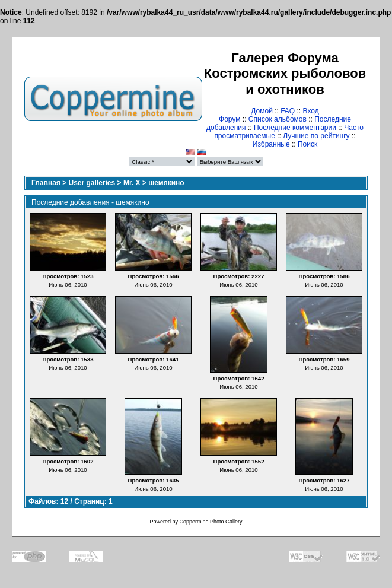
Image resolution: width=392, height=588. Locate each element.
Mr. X (132, 183)
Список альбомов (278, 119)
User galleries (92, 183)
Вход (311, 111)
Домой (262, 111)
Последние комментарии (295, 128)
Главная (46, 183)
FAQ (288, 111)
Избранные (271, 144)
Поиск (307, 144)
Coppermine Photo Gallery (211, 522)
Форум (230, 119)
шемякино (166, 183)
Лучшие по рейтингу (316, 136)
